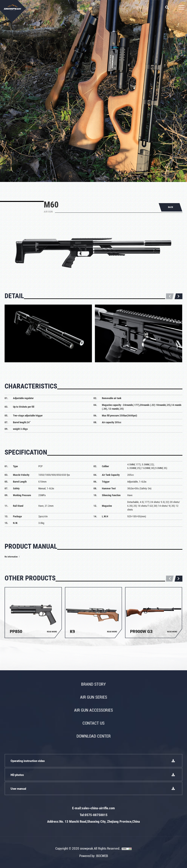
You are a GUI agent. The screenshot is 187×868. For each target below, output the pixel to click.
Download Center (94, 736)
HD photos (17, 775)
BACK (171, 210)
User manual (18, 789)
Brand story (93, 684)
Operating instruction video (28, 761)
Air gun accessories (93, 710)
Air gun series (94, 697)
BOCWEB (102, 856)
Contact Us (93, 723)
